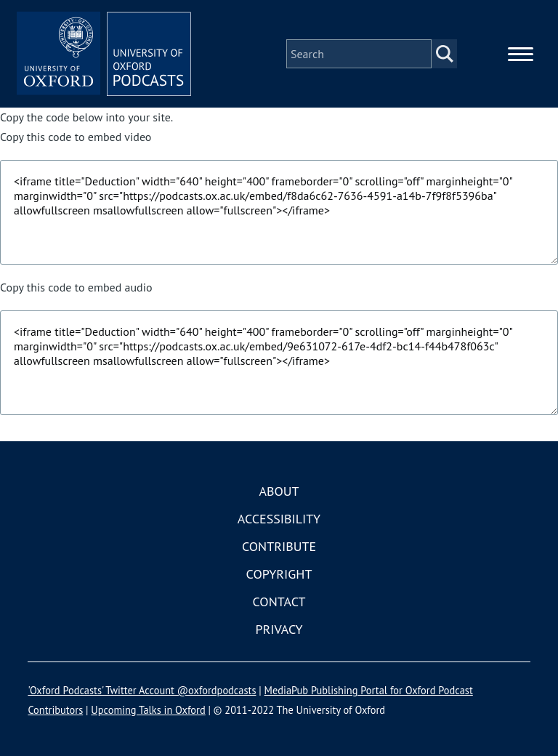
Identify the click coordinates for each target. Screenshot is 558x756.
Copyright (279, 574)
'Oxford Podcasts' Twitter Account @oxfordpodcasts (142, 690)
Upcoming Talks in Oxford (148, 710)
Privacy (279, 629)
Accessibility (279, 519)
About (279, 491)
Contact (279, 602)
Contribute (279, 546)
